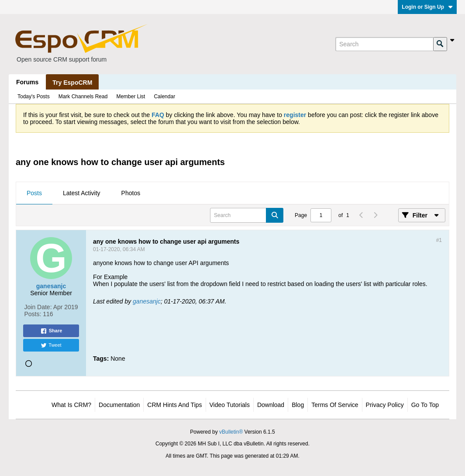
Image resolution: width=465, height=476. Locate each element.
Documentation (119, 405)
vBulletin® (231, 432)
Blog (298, 405)
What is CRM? (71, 405)
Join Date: (38, 307)
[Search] (384, 44)
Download (271, 405)
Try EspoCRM (72, 83)
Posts (34, 193)
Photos (131, 193)
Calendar (164, 97)
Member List (131, 97)
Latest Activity (82, 193)
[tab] (34, 193)
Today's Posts (34, 97)
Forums (27, 82)
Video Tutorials (230, 405)
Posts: (33, 314)
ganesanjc (147, 301)
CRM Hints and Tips (174, 405)
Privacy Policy (385, 405)
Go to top (425, 405)
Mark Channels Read (83, 97)
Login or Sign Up (427, 7)
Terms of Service (335, 405)
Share (51, 331)
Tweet (51, 345)
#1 (439, 240)
